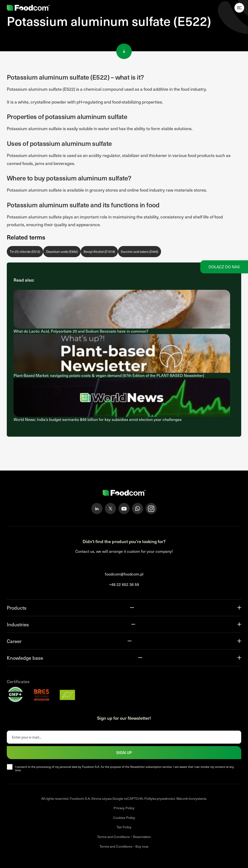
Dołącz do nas (224, 267)
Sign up (124, 752)
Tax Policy (124, 827)
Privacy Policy (124, 808)
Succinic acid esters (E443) (139, 252)
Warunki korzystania (191, 798)
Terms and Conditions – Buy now (124, 846)
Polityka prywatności (160, 798)
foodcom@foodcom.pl (124, 574)
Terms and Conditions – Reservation (124, 837)
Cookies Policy (124, 818)
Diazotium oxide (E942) (62, 252)
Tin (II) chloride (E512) (25, 252)
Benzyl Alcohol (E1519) (99, 252)
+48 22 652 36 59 (124, 584)
